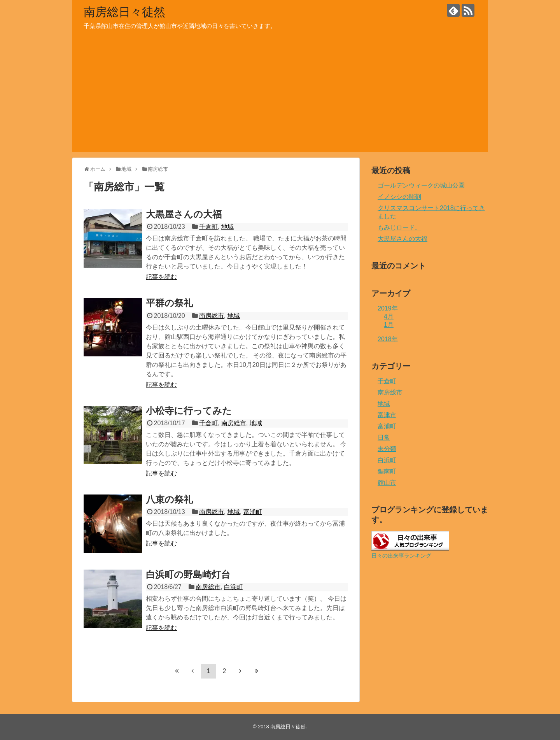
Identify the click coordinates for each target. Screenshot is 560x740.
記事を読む (161, 277)
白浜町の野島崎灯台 (188, 574)
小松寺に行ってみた (189, 411)
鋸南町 (387, 471)
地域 (227, 227)
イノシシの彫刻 (399, 197)
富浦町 (253, 512)
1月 (389, 325)
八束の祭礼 (169, 499)
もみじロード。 (399, 227)
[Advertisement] (280, 97)
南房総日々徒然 (124, 12)
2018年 (388, 339)
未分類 (387, 449)
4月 (389, 317)
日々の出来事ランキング (401, 556)
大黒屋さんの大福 (184, 214)
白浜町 (233, 587)
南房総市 (212, 316)
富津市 (387, 415)
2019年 (388, 308)
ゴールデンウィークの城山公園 (421, 185)
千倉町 (208, 227)
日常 (384, 438)
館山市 (387, 483)
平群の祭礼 (169, 303)
